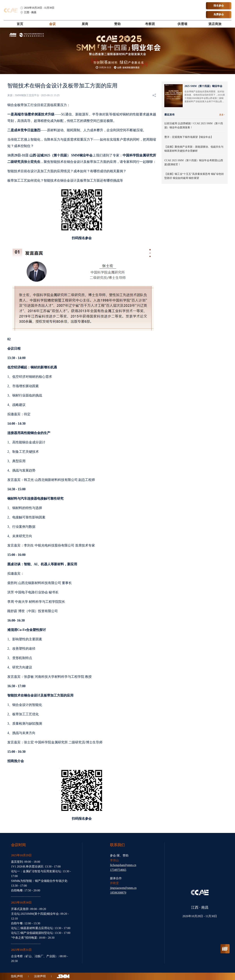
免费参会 (219, 14)
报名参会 (219, 6)
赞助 (117, 24)
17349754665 (118, 870)
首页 (20, 24)
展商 (85, 24)
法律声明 (40, 976)
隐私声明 (17, 976)
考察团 (150, 24)
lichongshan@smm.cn (123, 865)
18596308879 (118, 893)
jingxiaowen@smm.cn (123, 888)
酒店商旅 (215, 24)
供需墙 (182, 24)
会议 (53, 24)
